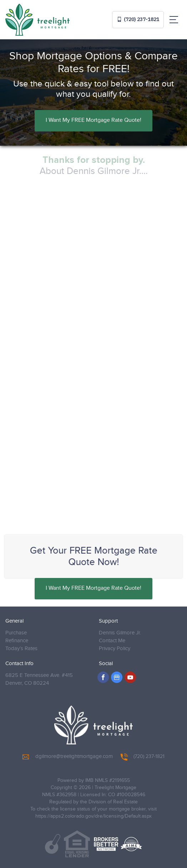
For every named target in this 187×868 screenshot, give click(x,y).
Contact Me (112, 641)
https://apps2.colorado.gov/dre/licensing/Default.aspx (93, 816)
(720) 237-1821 (138, 19)
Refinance (17, 641)
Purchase (16, 633)
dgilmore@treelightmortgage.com (68, 757)
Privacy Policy (115, 648)
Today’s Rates (21, 648)
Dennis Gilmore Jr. (120, 633)
